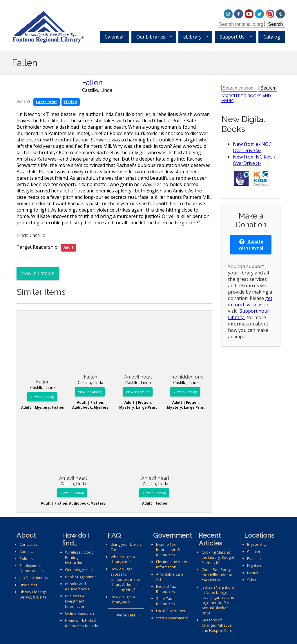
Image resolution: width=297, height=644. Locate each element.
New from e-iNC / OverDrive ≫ (252, 147)
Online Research (79, 613)
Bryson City (257, 544)
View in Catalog (38, 273)
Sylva (251, 580)
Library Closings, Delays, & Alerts (33, 594)
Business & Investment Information (75, 601)
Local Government (172, 611)
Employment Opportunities (32, 568)
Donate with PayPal (251, 245)
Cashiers (255, 552)
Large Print (46, 102)
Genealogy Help (79, 570)
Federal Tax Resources (166, 589)
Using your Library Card (126, 547)
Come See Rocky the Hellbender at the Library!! (217, 575)
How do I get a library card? (123, 599)
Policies (26, 559)
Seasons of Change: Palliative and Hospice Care (217, 625)
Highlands (256, 565)
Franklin (254, 559)
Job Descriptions (34, 578)
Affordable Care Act (170, 577)
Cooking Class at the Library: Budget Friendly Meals (218, 557)
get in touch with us (250, 301)
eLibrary (193, 37)
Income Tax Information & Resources (168, 550)
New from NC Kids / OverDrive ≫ (254, 160)
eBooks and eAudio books (77, 586)
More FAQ (126, 615)
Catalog (272, 37)
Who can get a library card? (123, 559)
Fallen (92, 83)
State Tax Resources (165, 601)
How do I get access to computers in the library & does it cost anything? (125, 579)
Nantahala (256, 573)
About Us (27, 552)
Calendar (114, 37)
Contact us (29, 544)
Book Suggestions (81, 577)
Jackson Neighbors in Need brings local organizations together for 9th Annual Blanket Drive (218, 600)
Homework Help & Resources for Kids (82, 623)
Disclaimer (28, 585)
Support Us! (233, 37)
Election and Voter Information (172, 564)
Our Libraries (152, 37)
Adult (68, 247)
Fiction (70, 102)
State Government (172, 618)
